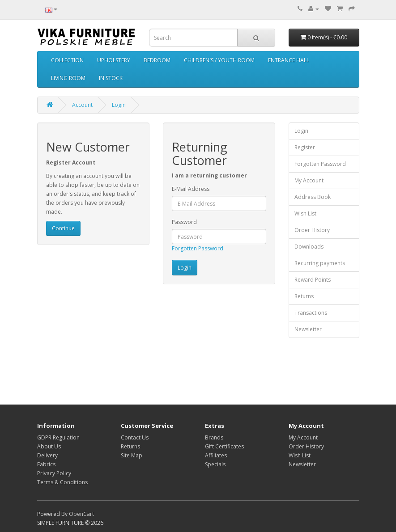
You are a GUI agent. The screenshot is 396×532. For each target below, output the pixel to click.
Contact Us (135, 437)
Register (305, 147)
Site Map (132, 455)
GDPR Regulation (58, 437)
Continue (63, 228)
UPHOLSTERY (114, 60)
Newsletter (308, 329)
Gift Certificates (224, 446)
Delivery (47, 455)
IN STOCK (111, 78)
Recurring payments (320, 263)
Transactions (311, 313)
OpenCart (81, 514)
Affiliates (216, 455)
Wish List (305, 213)
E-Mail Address (191, 189)
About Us (49, 446)
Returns (304, 296)
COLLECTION (67, 60)
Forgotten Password (198, 248)
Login (119, 105)
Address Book (313, 197)
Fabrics (46, 464)
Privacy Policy (54, 473)
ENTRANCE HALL (289, 60)
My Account (309, 180)
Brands (214, 437)
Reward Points (313, 280)
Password (184, 222)
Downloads (309, 247)
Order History (312, 230)
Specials (215, 464)
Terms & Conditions (62, 482)
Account (82, 105)
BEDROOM (157, 60)
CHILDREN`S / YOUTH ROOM (219, 60)
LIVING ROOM (68, 78)
